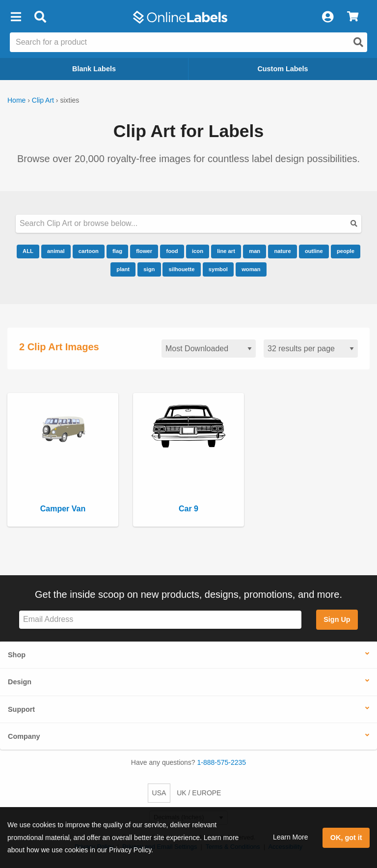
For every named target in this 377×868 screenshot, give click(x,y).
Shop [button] (17, 655)
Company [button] (24, 736)
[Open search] (358, 42)
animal (56, 251)
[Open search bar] (40, 17)
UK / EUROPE (199, 793)
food (172, 251)
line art (226, 251)
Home (16, 100)
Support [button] (21, 709)
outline (314, 251)
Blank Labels (94, 69)
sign (149, 269)
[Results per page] (311, 349)
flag (117, 251)
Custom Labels (283, 69)
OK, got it (346, 838)
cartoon (89, 251)
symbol (218, 269)
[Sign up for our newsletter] (160, 620)
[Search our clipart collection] (188, 224)
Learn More (291, 837)
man (255, 251)
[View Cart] (353, 17)
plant (123, 269)
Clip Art (43, 100)
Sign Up (337, 619)
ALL (28, 251)
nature (282, 251)
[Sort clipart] (209, 349)
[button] (16, 17)
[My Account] (327, 17)
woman (251, 269)
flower (144, 251)
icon (198, 251)
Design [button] (20, 682)
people (346, 251)
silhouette (182, 269)
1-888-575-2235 (222, 762)
